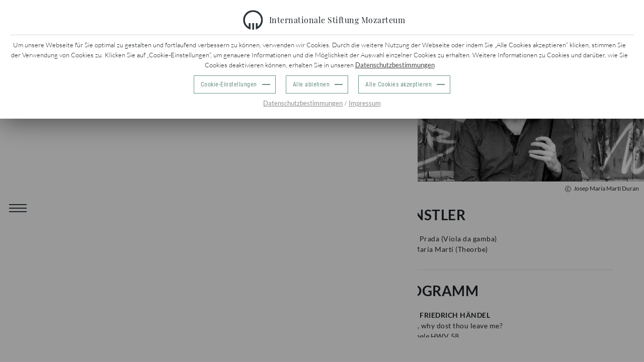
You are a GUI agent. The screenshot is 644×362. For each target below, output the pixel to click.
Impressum (365, 103)
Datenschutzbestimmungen (395, 65)
